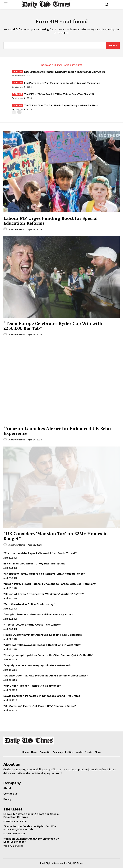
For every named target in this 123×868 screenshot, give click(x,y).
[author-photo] (6, 229)
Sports (7, 834)
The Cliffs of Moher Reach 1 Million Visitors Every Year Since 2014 (60, 94)
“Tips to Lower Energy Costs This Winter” (32, 625)
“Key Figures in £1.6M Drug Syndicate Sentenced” (37, 665)
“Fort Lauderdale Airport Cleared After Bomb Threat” (40, 553)
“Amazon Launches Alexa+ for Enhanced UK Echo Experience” (57, 431)
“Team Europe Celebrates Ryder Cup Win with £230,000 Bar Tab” (53, 326)
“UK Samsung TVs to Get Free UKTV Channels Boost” (40, 706)
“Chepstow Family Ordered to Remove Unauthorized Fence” (44, 574)
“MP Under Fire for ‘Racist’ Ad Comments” (32, 686)
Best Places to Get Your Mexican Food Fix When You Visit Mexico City (62, 83)
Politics (8, 821)
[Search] (113, 45)
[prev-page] (14, 112)
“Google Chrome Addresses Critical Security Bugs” (38, 614)
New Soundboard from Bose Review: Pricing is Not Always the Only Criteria (65, 72)
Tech (6, 846)
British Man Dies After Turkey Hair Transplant (34, 564)
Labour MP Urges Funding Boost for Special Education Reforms (50, 221)
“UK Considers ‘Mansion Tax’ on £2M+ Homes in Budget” (56, 536)
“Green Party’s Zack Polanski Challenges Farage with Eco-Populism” (50, 584)
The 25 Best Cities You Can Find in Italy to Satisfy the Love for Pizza (61, 105)
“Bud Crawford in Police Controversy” (29, 604)
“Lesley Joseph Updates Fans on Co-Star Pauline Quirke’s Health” (48, 655)
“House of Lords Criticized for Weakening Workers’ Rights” (44, 594)
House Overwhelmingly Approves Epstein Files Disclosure (43, 635)
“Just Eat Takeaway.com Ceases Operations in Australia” (42, 645)
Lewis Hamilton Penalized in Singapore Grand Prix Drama (42, 696)
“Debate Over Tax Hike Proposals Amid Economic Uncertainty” (46, 676)
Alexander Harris (17, 230)
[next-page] (19, 112)
